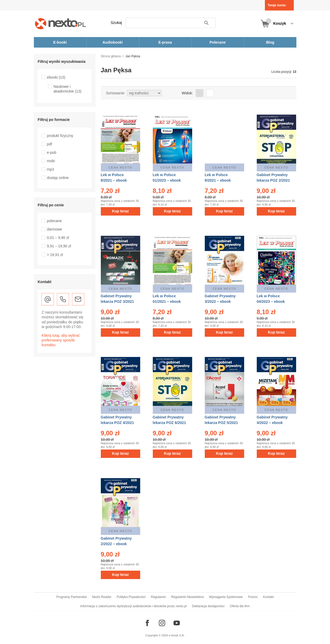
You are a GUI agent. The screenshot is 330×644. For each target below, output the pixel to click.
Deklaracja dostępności (208, 606)
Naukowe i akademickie (68, 89)
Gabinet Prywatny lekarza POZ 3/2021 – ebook (117, 301)
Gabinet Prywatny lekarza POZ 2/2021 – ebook (273, 180)
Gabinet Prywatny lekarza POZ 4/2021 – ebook (117, 423)
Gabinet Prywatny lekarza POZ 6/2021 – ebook (169, 423)
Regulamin (158, 597)
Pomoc (253, 597)
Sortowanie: (116, 93)
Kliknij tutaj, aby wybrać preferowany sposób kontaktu (61, 340)
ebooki (56, 77)
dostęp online (58, 178)
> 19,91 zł (55, 255)
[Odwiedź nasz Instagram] (162, 623)
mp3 (51, 169)
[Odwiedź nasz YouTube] (177, 623)
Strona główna (111, 56)
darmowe (55, 229)
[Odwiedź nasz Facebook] (147, 623)
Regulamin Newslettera (187, 597)
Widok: (187, 93)
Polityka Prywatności (131, 597)
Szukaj (116, 23)
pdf (49, 144)
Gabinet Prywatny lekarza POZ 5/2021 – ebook (221, 423)
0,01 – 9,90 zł (58, 238)
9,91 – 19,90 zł (59, 246)
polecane (54, 221)
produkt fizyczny (60, 136)
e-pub (52, 152)
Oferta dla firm (240, 606)
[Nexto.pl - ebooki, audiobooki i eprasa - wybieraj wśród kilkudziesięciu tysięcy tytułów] (61, 24)
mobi (51, 161)
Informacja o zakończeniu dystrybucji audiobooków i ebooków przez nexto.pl (134, 606)
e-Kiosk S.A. (177, 635)
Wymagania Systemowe (226, 597)
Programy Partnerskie (71, 597)
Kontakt (268, 597)
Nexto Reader (102, 597)
